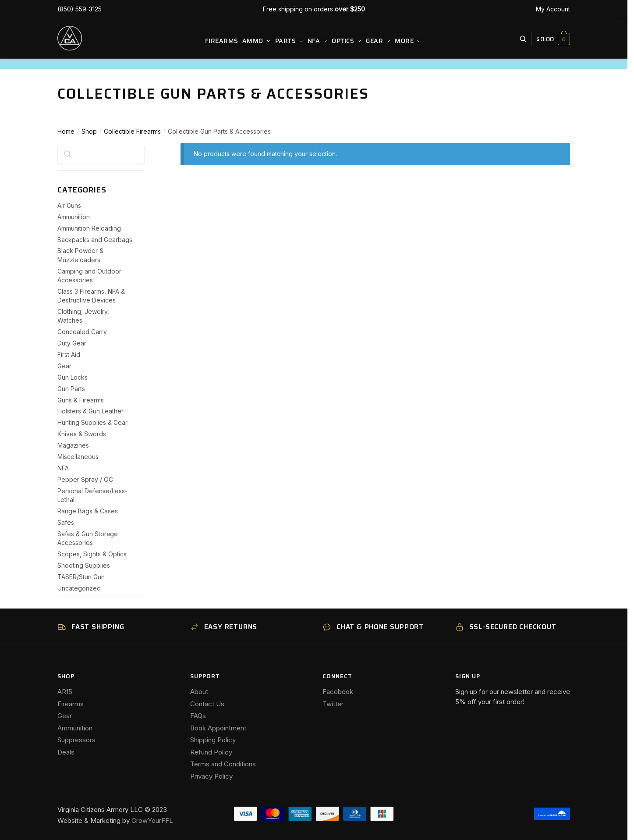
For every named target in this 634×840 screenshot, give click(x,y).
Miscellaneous (78, 457)
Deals (66, 752)
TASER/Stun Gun (81, 577)
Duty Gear (72, 343)
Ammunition (74, 217)
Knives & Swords (82, 434)
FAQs (198, 716)
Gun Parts (71, 389)
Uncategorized (79, 588)
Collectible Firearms (132, 131)
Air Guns (69, 205)
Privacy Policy (211, 776)
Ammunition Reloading (89, 228)
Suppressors (76, 740)
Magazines (73, 445)
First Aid (69, 354)
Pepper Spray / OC (85, 479)
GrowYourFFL (152, 820)
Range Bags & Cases (88, 511)
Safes (66, 522)
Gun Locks (73, 377)
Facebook (338, 692)
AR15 (65, 692)
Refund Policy (211, 752)
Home (66, 131)
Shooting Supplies (84, 565)
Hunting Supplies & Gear (92, 422)
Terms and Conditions (223, 764)
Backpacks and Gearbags (95, 240)
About (199, 692)
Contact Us (207, 704)
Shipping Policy (213, 740)
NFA (63, 468)
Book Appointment (218, 728)
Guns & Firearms (81, 400)
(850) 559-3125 (80, 9)
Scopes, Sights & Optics (92, 554)
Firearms (71, 704)
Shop (89, 131)
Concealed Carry (82, 332)
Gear (64, 366)
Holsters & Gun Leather (90, 411)
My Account (553, 9)
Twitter (333, 704)
